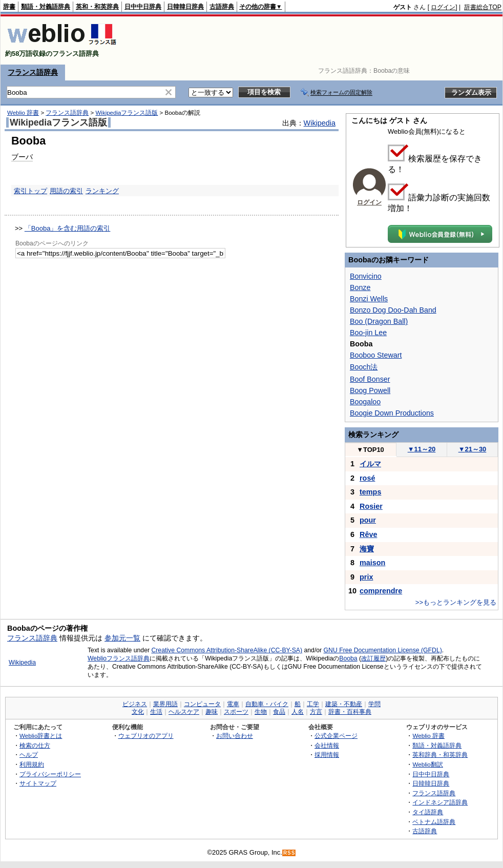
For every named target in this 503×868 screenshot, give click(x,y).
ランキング (102, 191)
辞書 (9, 7)
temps (370, 492)
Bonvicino (366, 276)
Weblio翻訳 (427, 764)
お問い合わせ (235, 736)
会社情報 (327, 745)
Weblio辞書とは (41, 736)
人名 (298, 712)
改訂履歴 (373, 658)
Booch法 (364, 367)
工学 (313, 704)
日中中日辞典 (143, 7)
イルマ (370, 464)
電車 (233, 704)
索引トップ (30, 191)
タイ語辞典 (428, 812)
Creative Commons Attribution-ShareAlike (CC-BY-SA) (227, 650)
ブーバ (22, 157)
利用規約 (32, 764)
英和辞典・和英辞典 (440, 755)
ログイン (443, 7)
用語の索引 (66, 191)
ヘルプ (29, 755)
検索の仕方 (35, 745)
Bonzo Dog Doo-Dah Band (393, 310)
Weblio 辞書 (23, 113)
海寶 (367, 549)
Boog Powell (370, 390)
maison (372, 563)
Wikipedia (320, 123)
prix (366, 577)
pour (368, 520)
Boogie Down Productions (392, 413)
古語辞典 (222, 7)
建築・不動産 (344, 704)
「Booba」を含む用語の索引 (68, 228)
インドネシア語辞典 (440, 802)
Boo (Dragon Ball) (379, 321)
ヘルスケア (184, 712)
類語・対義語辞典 (46, 7)
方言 (316, 712)
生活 (156, 712)
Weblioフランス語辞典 (119, 658)
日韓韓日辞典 (185, 7)
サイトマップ (38, 783)
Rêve (368, 534)
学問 (374, 704)
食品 (279, 712)
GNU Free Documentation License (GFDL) (383, 650)
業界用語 (165, 704)
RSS (289, 853)
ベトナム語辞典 (434, 822)
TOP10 (370, 450)
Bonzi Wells (369, 299)
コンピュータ (202, 704)
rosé (367, 478)
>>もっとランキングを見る (456, 602)
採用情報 (327, 755)
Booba (348, 658)
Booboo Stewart (376, 355)
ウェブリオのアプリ (146, 736)
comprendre (381, 591)
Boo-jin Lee (368, 333)
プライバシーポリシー (50, 774)
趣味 (212, 712)
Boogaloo (365, 402)
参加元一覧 (122, 638)
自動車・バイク (267, 704)
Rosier (371, 506)
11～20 (422, 449)
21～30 (473, 449)
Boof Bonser (370, 379)
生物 (261, 712)
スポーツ (236, 712)
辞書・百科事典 (350, 712)
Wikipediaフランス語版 (127, 113)
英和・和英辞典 (97, 7)
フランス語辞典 (33, 72)
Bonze (360, 287)
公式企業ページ (336, 736)
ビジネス (135, 704)
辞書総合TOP (483, 7)
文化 (138, 712)
